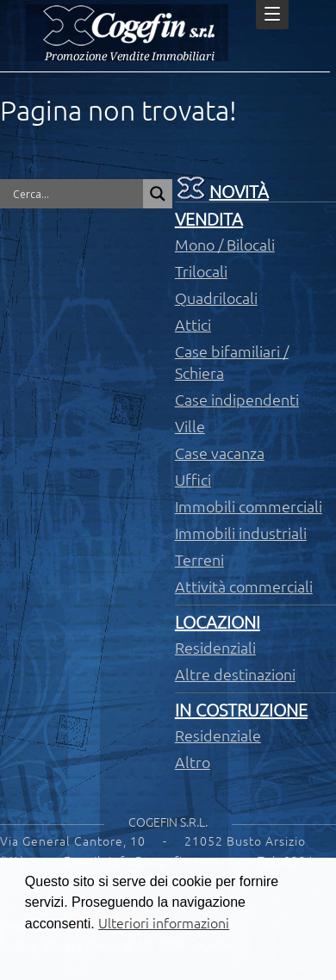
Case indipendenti (237, 400)
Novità (239, 192)
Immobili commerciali (249, 506)
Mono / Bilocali (225, 245)
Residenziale (218, 735)
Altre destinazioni (235, 674)
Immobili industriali (241, 533)
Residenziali (215, 648)
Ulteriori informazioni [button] (164, 923)
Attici (193, 325)
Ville (190, 426)
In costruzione (241, 710)
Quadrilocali (216, 298)
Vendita (209, 219)
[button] (37, 960)
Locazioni (218, 622)
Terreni (199, 560)
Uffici (193, 480)
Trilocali (201, 271)
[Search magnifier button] (158, 194)
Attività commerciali (244, 586)
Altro (193, 762)
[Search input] (76, 194)
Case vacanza (220, 453)
